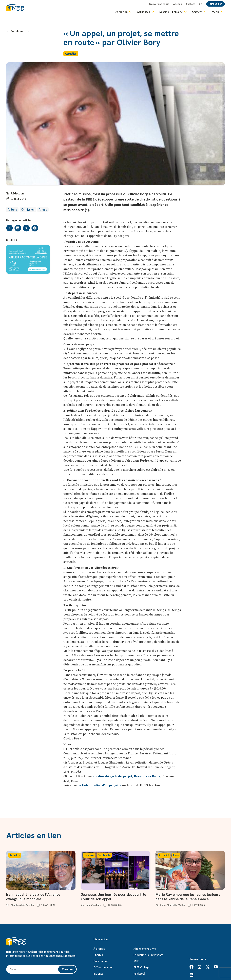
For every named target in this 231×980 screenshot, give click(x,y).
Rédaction (17, 193)
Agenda (178, 4)
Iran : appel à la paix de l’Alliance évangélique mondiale (34, 897)
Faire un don (101, 961)
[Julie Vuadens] (82, 904)
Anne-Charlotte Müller (172, 905)
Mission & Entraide (173, 12)
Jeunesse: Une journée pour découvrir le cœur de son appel (115, 897)
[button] (18, 228)
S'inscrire (67, 969)
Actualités (146, 12)
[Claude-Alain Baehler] (8, 904)
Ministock (139, 974)
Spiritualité (104, 855)
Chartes (98, 955)
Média (218, 12)
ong (45, 210)
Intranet (98, 974)
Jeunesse (89, 855)
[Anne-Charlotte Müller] (157, 904)
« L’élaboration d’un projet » (100, 785)
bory (14, 210)
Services (199, 12)
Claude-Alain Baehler (22, 905)
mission (30, 210)
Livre (176, 855)
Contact (191, 4)
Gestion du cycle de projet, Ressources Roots (127, 776)
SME (136, 961)
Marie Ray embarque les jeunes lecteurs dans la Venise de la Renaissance (189, 897)
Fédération (123, 12)
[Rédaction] (8, 193)
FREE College (141, 967)
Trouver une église (159, 4)
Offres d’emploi (103, 967)
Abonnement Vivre (145, 949)
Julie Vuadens (93, 905)
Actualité (71, 54)
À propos (99, 949)
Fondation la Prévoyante (148, 955)
